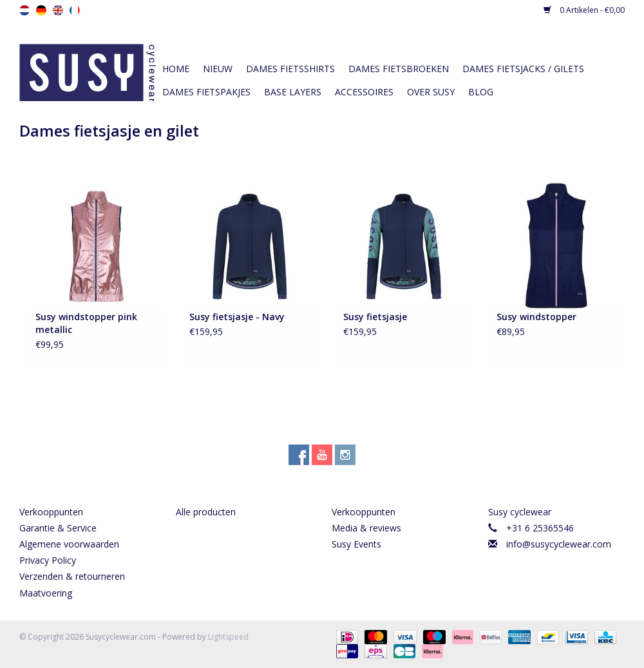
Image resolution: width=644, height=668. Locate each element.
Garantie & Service (58, 528)
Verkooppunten (51, 512)
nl (24, 10)
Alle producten (206, 512)
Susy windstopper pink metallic (86, 323)
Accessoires (364, 92)
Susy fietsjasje (375, 317)
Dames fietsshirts (290, 69)
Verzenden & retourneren (72, 576)
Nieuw (218, 69)
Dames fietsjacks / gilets (523, 69)
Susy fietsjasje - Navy (237, 317)
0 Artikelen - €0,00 (584, 10)
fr (75, 10)
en (58, 10)
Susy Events (356, 544)
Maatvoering (46, 593)
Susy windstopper (536, 317)
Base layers (293, 92)
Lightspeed (228, 637)
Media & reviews (366, 528)
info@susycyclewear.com (559, 544)
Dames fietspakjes (206, 92)
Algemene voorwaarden (69, 544)
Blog (481, 92)
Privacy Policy (48, 560)
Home (176, 69)
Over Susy (431, 92)
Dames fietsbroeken (399, 69)
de (41, 10)
